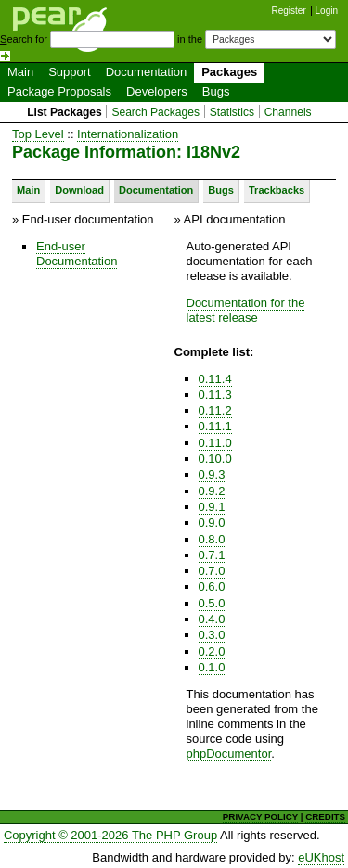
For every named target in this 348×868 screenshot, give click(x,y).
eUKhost (321, 857)
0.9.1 (212, 507)
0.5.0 (212, 603)
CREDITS (325, 817)
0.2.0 (212, 651)
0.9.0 (212, 523)
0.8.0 (212, 539)
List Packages (64, 112)
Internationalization (128, 134)
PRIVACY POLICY (260, 817)
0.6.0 (212, 587)
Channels (288, 112)
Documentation (146, 72)
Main (20, 72)
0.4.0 (212, 619)
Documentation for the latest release (246, 310)
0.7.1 (212, 555)
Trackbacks (277, 190)
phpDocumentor (229, 753)
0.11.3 (215, 395)
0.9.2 (212, 491)
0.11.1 (215, 426)
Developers (157, 91)
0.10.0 (215, 459)
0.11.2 (215, 410)
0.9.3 (212, 474)
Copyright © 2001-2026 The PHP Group (110, 835)
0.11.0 (215, 443)
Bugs (216, 91)
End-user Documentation (77, 254)
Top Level (38, 134)
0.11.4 (215, 379)
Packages (229, 72)
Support (70, 72)
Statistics (232, 112)
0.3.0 (212, 635)
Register (289, 11)
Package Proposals (59, 91)
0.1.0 (212, 667)
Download (79, 190)
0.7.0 (212, 571)
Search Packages (155, 112)
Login (327, 11)
